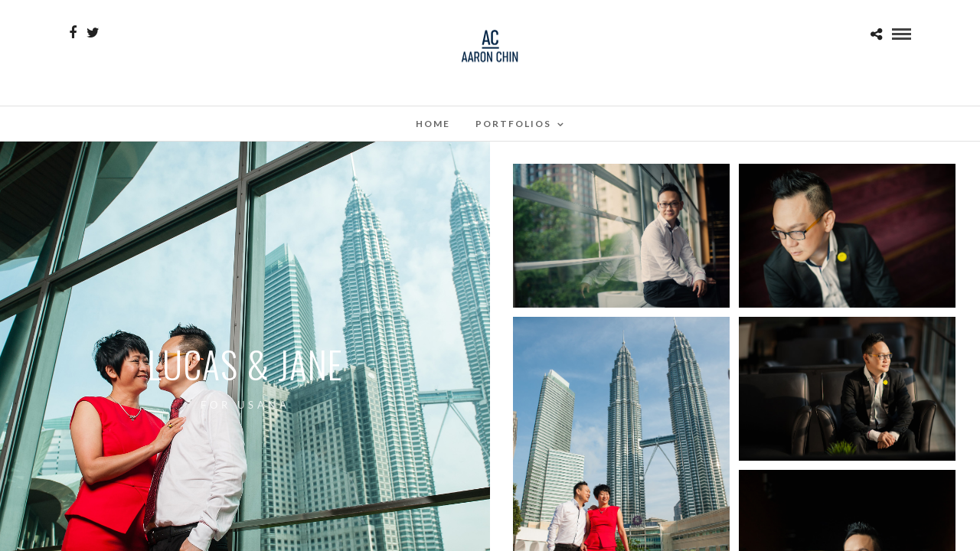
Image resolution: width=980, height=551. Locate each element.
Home (433, 124)
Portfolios (513, 124)
